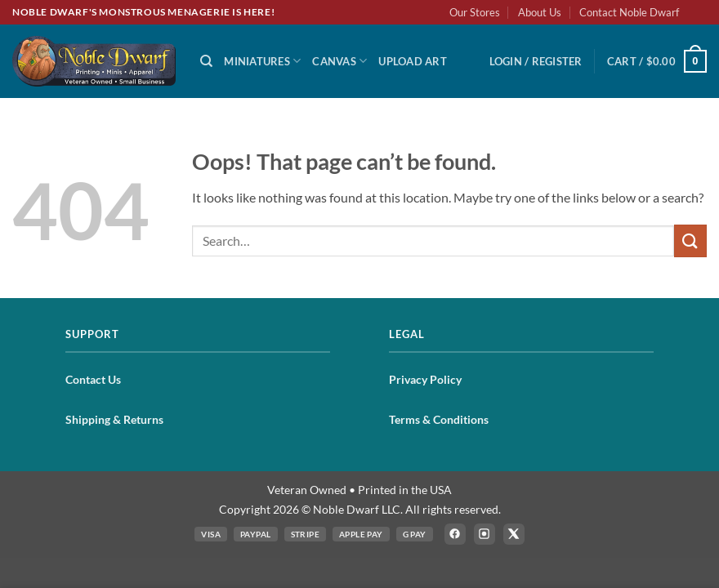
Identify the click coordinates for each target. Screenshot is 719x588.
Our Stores (475, 12)
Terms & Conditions (439, 419)
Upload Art (413, 61)
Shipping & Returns (114, 419)
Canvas (339, 61)
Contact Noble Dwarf (629, 12)
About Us (540, 12)
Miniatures (262, 61)
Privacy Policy (425, 379)
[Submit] (690, 241)
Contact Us (93, 379)
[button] (536, 61)
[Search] (206, 61)
